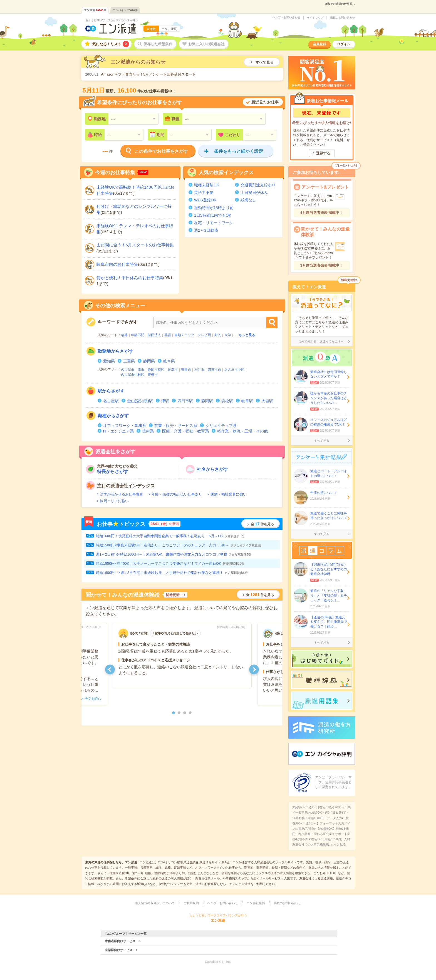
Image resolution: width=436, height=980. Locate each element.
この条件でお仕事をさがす (161, 151)
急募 (124, 335)
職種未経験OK (207, 185)
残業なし (248, 200)
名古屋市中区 (234, 370)
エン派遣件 (95, 10)
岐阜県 (169, 361)
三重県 (129, 361)
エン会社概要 (256, 903)
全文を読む (93, 699)
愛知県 (109, 361)
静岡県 (149, 361)
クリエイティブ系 (221, 426)
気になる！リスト (111, 44)
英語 (168, 335)
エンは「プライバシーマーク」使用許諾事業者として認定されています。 (333, 782)
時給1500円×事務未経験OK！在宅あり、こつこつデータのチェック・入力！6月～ (179, 545)
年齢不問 (138, 335)
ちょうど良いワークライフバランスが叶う (112, 20)
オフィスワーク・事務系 (125, 426)
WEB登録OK (205, 200)
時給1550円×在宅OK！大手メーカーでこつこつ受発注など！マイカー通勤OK (170, 563)
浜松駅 (227, 401)
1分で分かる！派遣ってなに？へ (321, 341)
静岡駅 (207, 401)
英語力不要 (204, 192)
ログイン (344, 44)
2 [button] (179, 713)
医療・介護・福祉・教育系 (185, 431)
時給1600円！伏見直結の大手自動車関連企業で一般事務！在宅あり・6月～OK (170, 536)
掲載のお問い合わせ (343, 18)
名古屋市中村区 (133, 375)
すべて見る (265, 62)
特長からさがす (113, 472)
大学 (228, 335)
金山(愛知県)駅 (140, 401)
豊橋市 (153, 375)
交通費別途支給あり (258, 185)
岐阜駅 (247, 401)
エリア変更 (169, 29)
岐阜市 (173, 370)
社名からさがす (212, 469)
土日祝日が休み (254, 192)
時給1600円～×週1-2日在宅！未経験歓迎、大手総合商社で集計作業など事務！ (172, 573)
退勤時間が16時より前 (214, 208)
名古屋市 (128, 370)
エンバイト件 (125, 10)
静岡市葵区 (156, 370)
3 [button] (185, 713)
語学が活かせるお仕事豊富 (122, 494)
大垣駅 (267, 401)
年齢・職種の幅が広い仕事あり (177, 494)
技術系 (148, 431)
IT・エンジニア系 (118, 431)
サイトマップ (315, 18)
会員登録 (319, 44)
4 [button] (190, 713)
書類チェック (184, 335)
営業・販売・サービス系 (176, 426)
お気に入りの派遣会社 (206, 44)
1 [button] (174, 713)
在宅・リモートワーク (214, 223)
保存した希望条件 (158, 44)
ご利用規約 (191, 903)
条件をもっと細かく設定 (239, 151)
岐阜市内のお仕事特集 (117, 264)
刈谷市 (199, 370)
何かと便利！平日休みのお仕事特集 (130, 278)
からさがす (115, 351)
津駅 (165, 401)
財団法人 (154, 335)
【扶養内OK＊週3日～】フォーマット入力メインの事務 (321, 823)
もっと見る (247, 335)
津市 (141, 370)
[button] (110, 669)
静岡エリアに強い (114, 501)
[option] (182, 656)
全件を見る (262, 524)
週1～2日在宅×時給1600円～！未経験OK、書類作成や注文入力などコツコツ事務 (174, 554)
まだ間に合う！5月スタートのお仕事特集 (135, 245)
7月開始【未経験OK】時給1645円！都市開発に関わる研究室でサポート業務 (321, 834)
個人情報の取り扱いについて (155, 903)
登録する (323, 153)
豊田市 (186, 370)
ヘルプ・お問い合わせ (286, 17)
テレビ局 (204, 335)
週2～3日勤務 (206, 230)
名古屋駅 (111, 401)
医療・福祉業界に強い (229, 494)
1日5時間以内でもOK (213, 215)
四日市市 (214, 370)
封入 (218, 335)
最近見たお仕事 (265, 102)
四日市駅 (185, 401)
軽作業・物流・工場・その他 (242, 431)
